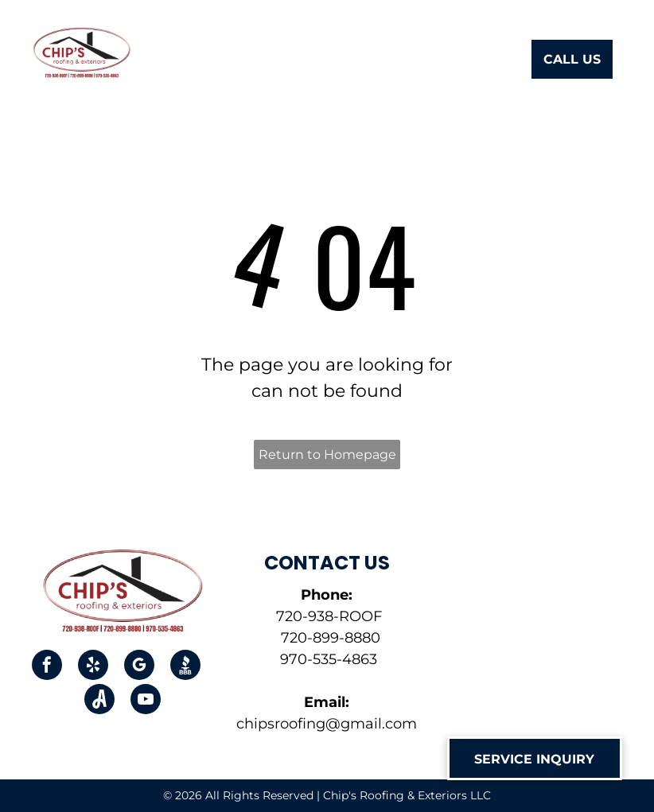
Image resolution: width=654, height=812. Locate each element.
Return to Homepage (327, 455)
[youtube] (146, 701)
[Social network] (185, 667)
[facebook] (47, 667)
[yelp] (93, 667)
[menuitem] (195, 61)
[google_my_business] (139, 667)
